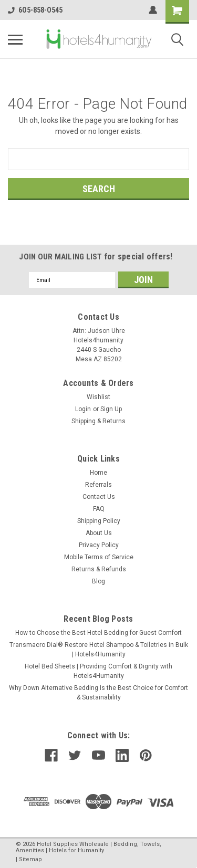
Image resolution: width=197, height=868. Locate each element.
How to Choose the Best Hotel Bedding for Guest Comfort (98, 633)
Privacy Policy (99, 545)
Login (83, 409)
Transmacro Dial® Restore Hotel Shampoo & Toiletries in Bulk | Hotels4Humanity (99, 650)
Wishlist (98, 397)
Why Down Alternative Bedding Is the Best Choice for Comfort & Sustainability (98, 693)
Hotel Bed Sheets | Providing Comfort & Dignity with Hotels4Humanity (98, 671)
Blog (98, 581)
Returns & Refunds (99, 569)
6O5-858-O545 (35, 10)
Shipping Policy (99, 521)
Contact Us (99, 497)
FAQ (99, 509)
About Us (99, 533)
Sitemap (30, 859)
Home (98, 473)
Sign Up (111, 409)
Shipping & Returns (98, 421)
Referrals (98, 485)
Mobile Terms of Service (99, 557)
